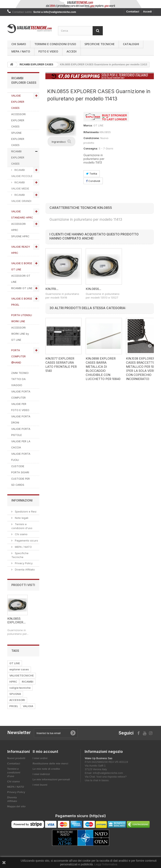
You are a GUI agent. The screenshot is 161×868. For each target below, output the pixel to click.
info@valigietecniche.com (108, 773)
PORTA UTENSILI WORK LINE (22, 318)
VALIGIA (28, 706)
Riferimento (91, 132)
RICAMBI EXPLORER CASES (18, 158)
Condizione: (91, 138)
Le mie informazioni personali (51, 779)
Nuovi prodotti (16, 758)
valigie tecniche (20, 688)
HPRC (13, 682)
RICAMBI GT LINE (22, 288)
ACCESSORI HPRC (18, 227)
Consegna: (91, 148)
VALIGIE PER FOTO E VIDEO (20, 407)
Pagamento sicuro (26, 540)
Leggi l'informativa (106, 864)
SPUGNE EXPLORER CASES (18, 139)
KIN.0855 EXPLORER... (16, 620)
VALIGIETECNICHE (22, 675)
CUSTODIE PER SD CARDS (20, 482)
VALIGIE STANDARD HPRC (22, 214)
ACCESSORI (17, 700)
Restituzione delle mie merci (51, 764)
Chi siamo (19, 44)
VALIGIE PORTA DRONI (21, 420)
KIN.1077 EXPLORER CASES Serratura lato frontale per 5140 (61, 365)
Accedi (147, 12)
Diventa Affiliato (24, 569)
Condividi (93, 181)
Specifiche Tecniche (100, 44)
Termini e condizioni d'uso (55, 44)
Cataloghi (131, 44)
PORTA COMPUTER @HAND (18, 356)
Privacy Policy (23, 563)
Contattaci (133, 12)
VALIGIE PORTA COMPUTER (21, 395)
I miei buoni (40, 785)
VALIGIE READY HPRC (21, 250)
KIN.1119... (52, 289)
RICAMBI (28, 682)
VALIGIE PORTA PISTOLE (21, 432)
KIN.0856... (93, 289)
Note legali (21, 518)
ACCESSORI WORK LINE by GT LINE (20, 334)
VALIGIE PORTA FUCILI (21, 457)
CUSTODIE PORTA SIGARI (20, 469)
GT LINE (15, 663)
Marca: (88, 125)
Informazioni (22, 500)
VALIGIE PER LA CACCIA (21, 444)
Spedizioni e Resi (25, 511)
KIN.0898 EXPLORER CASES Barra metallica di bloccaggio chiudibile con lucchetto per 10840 (103, 369)
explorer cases (19, 669)
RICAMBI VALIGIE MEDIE (20, 186)
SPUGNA (15, 694)
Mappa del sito (16, 806)
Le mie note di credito (46, 769)
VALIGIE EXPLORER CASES (18, 102)
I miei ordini (40, 758)
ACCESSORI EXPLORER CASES (18, 120)
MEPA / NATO (21, 51)
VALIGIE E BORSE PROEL (22, 302)
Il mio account (45, 752)
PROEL (14, 706)
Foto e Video (48, 51)
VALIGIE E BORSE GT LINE (22, 266)
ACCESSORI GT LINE (21, 279)
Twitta (92, 174)
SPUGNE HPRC (20, 236)
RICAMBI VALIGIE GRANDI (21, 198)
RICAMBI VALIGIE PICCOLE (22, 173)
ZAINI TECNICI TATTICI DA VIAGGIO (20, 379)
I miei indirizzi (41, 774)
